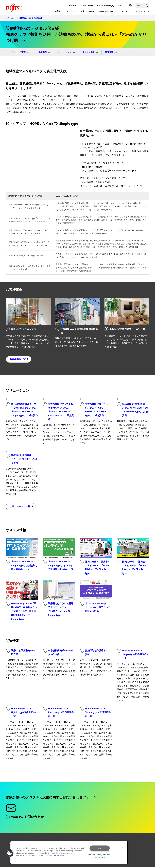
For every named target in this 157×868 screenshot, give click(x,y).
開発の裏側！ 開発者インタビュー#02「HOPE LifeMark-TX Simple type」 (95, 567)
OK (100, 848)
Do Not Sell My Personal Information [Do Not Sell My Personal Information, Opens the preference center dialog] (100, 856)
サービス (70, 11)
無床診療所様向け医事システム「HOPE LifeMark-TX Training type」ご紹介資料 (133, 410)
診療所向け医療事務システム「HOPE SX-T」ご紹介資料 (21, 459)
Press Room (88, 6)
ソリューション (65, 52)
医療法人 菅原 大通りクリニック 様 (125, 329)
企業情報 (73, 6)
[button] (10, 853)
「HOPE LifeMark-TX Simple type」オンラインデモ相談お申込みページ (59, 565)
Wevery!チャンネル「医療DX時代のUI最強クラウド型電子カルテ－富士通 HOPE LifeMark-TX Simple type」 (21, 611)
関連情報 (110, 52)
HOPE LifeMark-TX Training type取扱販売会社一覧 (95, 712)
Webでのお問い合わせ (25, 817)
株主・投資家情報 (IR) (105, 6)
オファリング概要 (18, 52)
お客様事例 (42, 52)
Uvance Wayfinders (106, 11)
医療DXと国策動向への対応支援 (21, 652)
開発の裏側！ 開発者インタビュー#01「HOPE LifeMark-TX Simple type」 (132, 567)
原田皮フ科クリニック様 (21, 329)
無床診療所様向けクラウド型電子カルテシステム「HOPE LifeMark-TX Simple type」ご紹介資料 (22, 410)
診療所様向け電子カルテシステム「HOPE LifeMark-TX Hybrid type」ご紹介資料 (95, 410)
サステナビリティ (142, 11)
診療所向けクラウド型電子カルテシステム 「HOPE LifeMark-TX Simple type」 (58, 609)
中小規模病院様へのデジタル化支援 (58, 652)
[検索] (142, 6)
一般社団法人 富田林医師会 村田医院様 (76, 331)
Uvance (91, 11)
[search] (147, 6)
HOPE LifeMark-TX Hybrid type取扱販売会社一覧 (22, 712)
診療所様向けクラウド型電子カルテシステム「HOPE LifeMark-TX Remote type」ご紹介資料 (58, 411)
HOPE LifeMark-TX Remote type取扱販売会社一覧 (58, 712)
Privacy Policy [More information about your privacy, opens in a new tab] (59, 855)
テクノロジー (123, 11)
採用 (119, 6)
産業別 (58, 11)
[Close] (123, 847)
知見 (82, 11)
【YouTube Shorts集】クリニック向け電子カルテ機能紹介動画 (95, 607)
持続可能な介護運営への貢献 (95, 652)
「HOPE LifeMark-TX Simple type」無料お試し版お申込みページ (22, 565)
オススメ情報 (89, 52)
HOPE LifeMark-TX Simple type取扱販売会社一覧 (133, 654)
